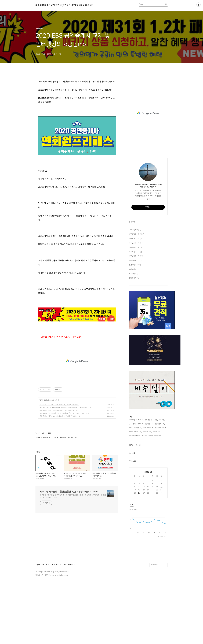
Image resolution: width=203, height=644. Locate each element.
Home (135, 230)
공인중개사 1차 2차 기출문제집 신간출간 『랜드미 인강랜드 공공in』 (63, 496)
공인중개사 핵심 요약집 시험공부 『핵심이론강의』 (57, 493)
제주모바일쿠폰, (148, 428)
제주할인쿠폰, (147, 432)
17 (161, 487)
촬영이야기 (134, 278)
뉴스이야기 (134, 274)
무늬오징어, (132, 424)
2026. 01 (148, 472)
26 (139, 493)
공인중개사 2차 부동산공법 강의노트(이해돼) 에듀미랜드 (59, 488)
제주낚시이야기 (136, 243)
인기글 (138, 445)
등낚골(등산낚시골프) (42, 625)
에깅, (156, 420)
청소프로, (140, 424)
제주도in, (144, 436)
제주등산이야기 (135, 247)
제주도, (131, 428)
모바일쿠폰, (138, 432)
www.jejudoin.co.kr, (136, 420)
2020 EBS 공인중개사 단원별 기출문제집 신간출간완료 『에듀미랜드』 (64, 490)
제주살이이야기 (136, 256)
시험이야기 (135, 261)
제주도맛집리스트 (69, 625)
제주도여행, (157, 432)
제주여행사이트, (160, 424)
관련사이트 (155, 625)
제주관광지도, (149, 420)
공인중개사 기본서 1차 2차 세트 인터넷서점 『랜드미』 (59, 499)
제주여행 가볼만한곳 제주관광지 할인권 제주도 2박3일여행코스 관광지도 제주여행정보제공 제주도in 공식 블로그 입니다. (73, 579)
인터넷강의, (138, 428)
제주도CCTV (56, 625)
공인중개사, (158, 436)
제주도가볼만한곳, (135, 436)
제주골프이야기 (135, 239)
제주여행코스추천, (160, 428)
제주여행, (162, 420)
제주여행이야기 (136, 234)
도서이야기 (43, 483)
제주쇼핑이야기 (135, 252)
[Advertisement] (77, 99)
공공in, (131, 432)
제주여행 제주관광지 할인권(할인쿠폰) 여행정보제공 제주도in (64, 5)
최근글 (131, 445)
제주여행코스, (149, 424)
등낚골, (151, 436)
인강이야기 (135, 265)
